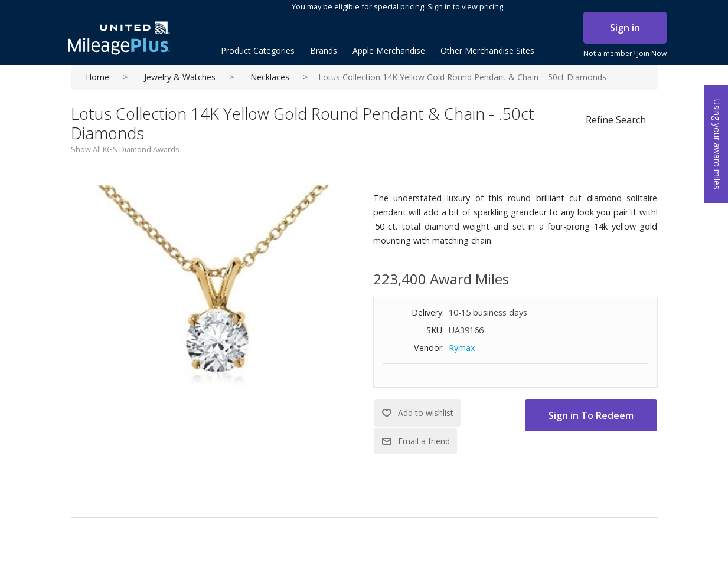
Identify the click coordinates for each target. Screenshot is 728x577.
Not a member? (625, 54)
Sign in (625, 28)
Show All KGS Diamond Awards (125, 149)
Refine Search (616, 120)
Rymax (462, 348)
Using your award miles (717, 144)
